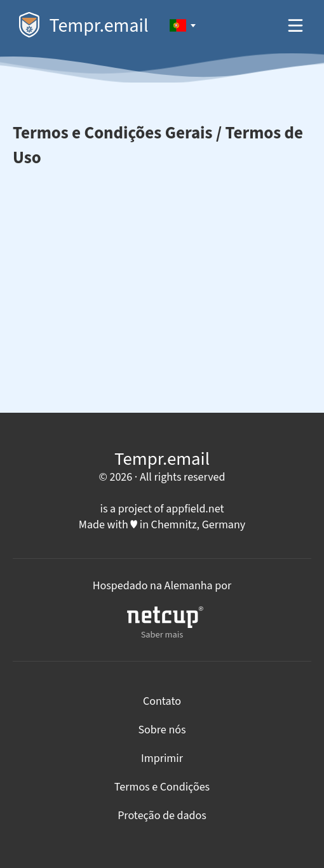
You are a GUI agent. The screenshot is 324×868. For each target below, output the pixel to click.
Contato (162, 701)
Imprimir (162, 758)
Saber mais (165, 624)
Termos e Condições (162, 787)
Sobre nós (162, 730)
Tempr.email (84, 26)
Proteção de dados (162, 816)
